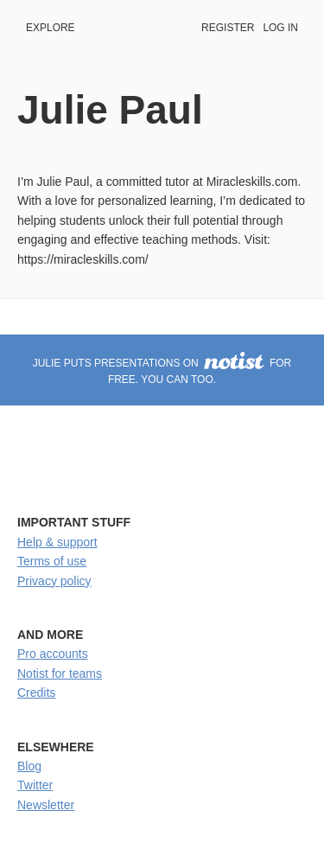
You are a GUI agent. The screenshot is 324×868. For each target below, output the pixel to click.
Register (228, 28)
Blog (29, 766)
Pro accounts (53, 654)
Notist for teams (60, 673)
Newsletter (46, 805)
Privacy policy (54, 581)
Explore (51, 28)
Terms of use (52, 561)
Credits (36, 692)
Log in (280, 28)
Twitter (35, 785)
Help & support (57, 542)
